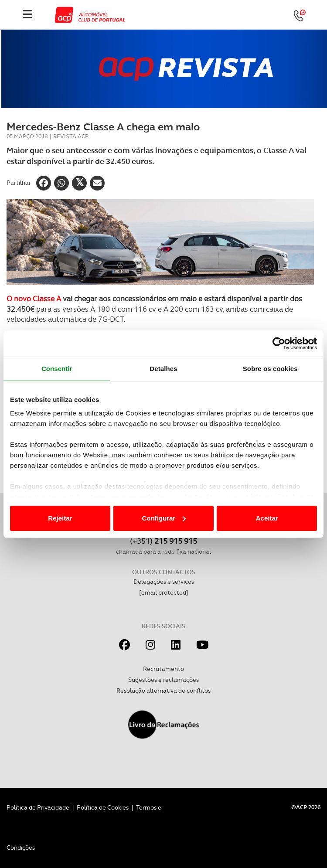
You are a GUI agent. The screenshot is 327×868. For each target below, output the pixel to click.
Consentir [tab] (57, 369)
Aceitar (267, 518)
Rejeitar (60, 518)
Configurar (164, 518)
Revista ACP (71, 136)
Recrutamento (163, 669)
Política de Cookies (103, 807)
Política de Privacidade (38, 807)
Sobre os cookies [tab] (270, 369)
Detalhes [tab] (163, 369)
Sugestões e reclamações (163, 680)
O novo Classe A (34, 299)
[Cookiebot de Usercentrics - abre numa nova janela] (279, 344)
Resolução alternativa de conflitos (163, 691)
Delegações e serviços (164, 582)
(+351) (163, 541)
